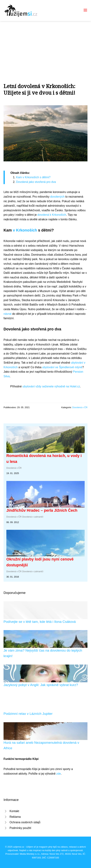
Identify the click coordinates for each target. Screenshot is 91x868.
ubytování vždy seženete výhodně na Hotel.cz (51, 386)
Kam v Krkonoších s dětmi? (33, 177)
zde (59, 774)
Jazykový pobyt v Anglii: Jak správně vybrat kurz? (41, 685)
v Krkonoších (25, 230)
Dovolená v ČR (80, 407)
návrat (7, 314)
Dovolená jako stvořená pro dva (36, 182)
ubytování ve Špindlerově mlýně (62, 367)
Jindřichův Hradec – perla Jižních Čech (42, 510)
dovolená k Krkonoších (52, 215)
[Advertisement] (45, 48)
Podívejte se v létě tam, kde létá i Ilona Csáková (40, 622)
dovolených (57, 197)
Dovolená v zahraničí (33, 517)
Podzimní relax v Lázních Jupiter (28, 714)
